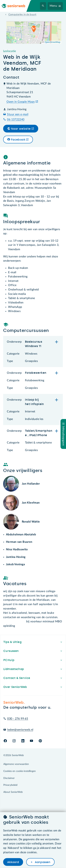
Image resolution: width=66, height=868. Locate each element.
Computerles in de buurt (22, 15)
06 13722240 (16, 119)
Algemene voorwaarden (16, 764)
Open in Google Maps (21, 102)
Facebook (18, 140)
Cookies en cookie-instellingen (20, 771)
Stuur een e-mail (18, 114)
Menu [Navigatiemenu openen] (53, 6)
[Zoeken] (43, 6)
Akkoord (13, 862)
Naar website (21, 129)
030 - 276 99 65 (18, 719)
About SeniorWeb (13, 792)
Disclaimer (9, 778)
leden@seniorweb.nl (20, 730)
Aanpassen (42, 862)
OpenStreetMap (52, 42)
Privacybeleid (10, 785)
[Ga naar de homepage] (16, 6)
